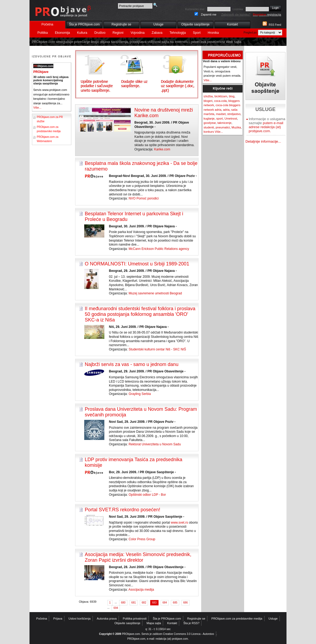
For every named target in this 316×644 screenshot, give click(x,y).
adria (226, 110)
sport (219, 119)
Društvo (100, 33)
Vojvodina (138, 33)
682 (144, 603)
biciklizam (221, 96)
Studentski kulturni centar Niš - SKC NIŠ (157, 349)
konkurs (209, 132)
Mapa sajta (154, 623)
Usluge (158, 24)
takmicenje (224, 123)
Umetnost (231, 119)
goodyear (210, 123)
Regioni (118, 33)
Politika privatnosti (135, 619)
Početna (47, 24)
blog (232, 96)
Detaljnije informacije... (263, 141)
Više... (37, 108)
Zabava (157, 33)
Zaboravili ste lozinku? (236, 14)
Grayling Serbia (140, 394)
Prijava (58, 619)
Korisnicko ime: (195, 9)
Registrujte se (121, 24)
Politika (43, 33)
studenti (209, 127)
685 (175, 603)
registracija (267, 14)
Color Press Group (142, 539)
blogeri (208, 101)
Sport (197, 33)
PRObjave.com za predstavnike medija (237, 619)
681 (134, 603)
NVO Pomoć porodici (144, 198)
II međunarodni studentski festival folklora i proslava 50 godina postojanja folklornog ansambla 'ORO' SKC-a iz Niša (140, 314)
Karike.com (162, 149)
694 (116, 608)
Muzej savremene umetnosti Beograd (155, 293)
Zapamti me (209, 14)
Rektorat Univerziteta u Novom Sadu (155, 444)
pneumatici (223, 127)
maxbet (221, 114)
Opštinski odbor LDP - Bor (147, 495)
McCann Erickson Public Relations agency (159, 249)
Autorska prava (107, 619)
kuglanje (209, 119)
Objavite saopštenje (195, 24)
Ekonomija (63, 33)
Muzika (236, 127)
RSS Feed (275, 25)
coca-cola (220, 101)
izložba (208, 96)
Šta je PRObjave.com (84, 24)
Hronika (213, 33)
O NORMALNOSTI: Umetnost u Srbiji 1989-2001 (137, 264)
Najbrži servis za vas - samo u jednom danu (132, 364)
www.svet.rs (179, 523)
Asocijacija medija (141, 590)
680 (123, 603)
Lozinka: (238, 9)
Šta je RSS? (192, 623)
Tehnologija (178, 33)
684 (165, 603)
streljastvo (234, 114)
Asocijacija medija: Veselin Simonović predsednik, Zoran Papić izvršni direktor (138, 557)
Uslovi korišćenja (80, 619)
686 (185, 603)
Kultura (82, 33)
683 (154, 603)
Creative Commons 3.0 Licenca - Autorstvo (189, 634)
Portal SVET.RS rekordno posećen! (122, 510)
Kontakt (232, 24)
